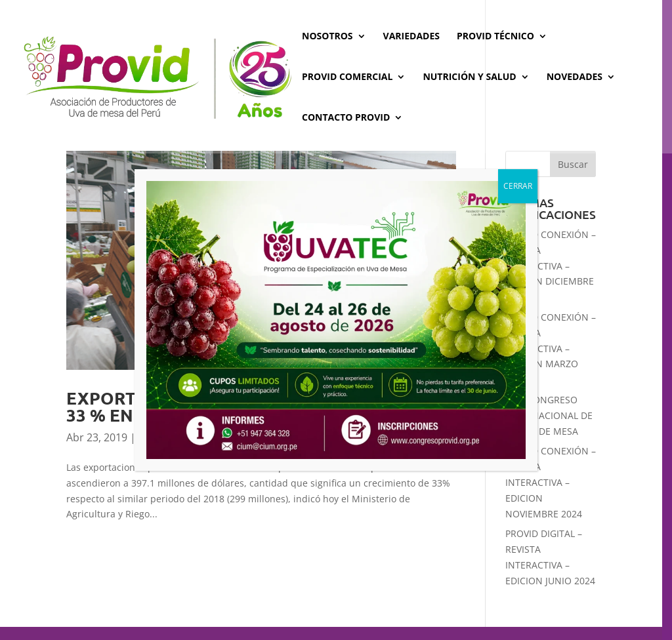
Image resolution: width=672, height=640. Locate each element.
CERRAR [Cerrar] (518, 186)
